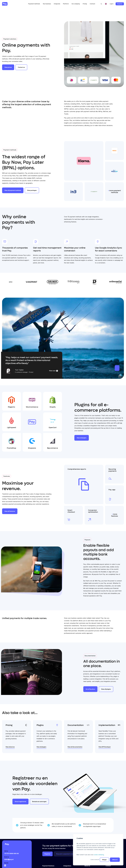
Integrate (57, 4)
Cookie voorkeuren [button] (95, 860)
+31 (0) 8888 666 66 (11, 853)
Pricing (85, 4)
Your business (47, 4)
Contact (92, 4)
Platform (66, 4)
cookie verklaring (99, 855)
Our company (76, 4)
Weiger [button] (104, 860)
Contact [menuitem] (108, 866)
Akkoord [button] (115, 860)
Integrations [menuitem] (67, 866)
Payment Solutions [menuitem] (48, 866)
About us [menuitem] (87, 866)
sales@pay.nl (9, 859)
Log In (112, 4)
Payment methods (34, 4)
